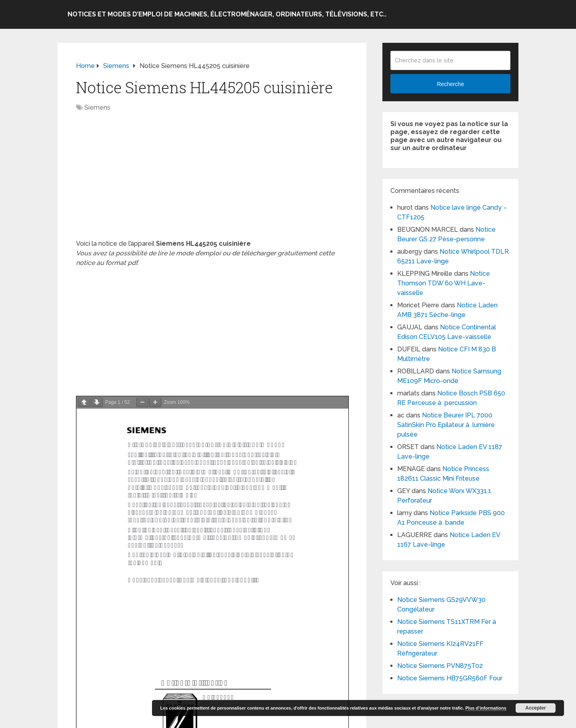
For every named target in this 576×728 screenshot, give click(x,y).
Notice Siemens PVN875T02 (440, 666)
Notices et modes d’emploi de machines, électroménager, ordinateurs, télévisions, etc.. (227, 14)
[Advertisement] (212, 180)
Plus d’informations (486, 708)
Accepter (535, 708)
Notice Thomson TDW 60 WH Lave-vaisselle (444, 283)
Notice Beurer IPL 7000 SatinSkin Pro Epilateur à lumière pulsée (446, 425)
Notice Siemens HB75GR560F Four (450, 678)
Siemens (97, 107)
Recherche (450, 84)
